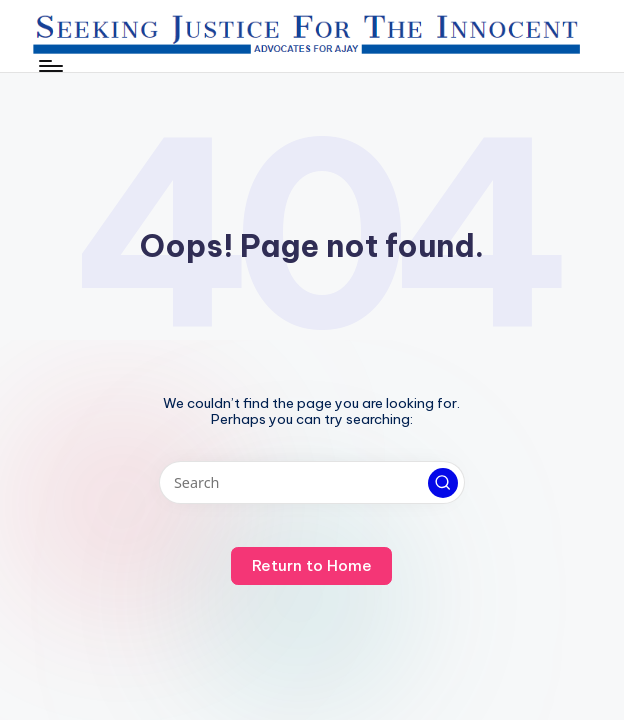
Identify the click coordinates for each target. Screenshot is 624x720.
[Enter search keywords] (311, 482)
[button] (443, 483)
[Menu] (49, 66)
